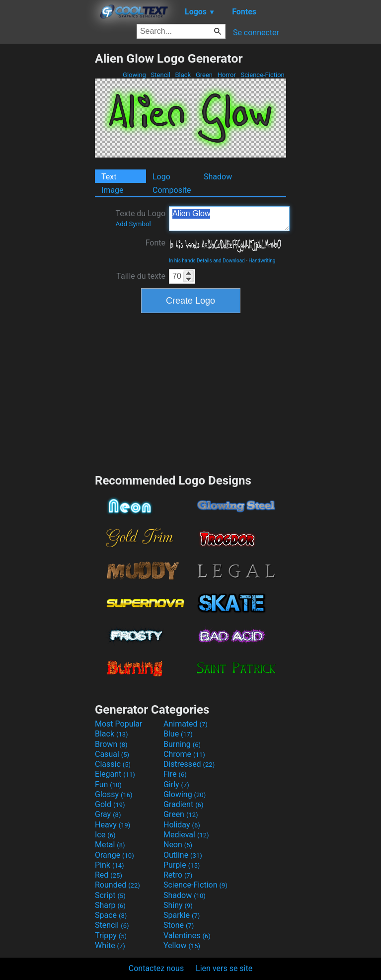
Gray (108, 814)
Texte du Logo (140, 218)
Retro (178, 875)
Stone (179, 925)
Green (204, 75)
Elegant (115, 774)
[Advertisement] (47, 200)
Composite (172, 190)
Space (111, 915)
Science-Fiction (263, 75)
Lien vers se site (224, 968)
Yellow (182, 945)
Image (113, 190)
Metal (110, 845)
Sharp (110, 905)
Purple (182, 865)
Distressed (189, 764)
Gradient (183, 804)
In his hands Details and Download (207, 261)
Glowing (134, 75)
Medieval (186, 835)
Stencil (160, 75)
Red (109, 875)
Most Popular (119, 724)
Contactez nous (156, 968)
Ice (105, 835)
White (110, 945)
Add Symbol (133, 224)
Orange (114, 855)
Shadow (218, 177)
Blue (178, 734)
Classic (113, 764)
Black (183, 75)
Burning (182, 744)
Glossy (114, 794)
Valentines (187, 936)
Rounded (117, 885)
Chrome (184, 754)
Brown (111, 744)
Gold (110, 804)
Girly (176, 784)
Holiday (182, 825)
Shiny (178, 905)
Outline (183, 855)
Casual (112, 754)
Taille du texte (141, 276)
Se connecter (256, 33)
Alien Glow (229, 219)
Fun (108, 784)
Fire (175, 774)
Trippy (111, 936)
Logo (161, 177)
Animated (186, 724)
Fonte (155, 243)
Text (109, 177)
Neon (178, 845)
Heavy (113, 825)
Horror (227, 75)
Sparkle (182, 915)
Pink (110, 865)
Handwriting (262, 261)
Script (110, 895)
